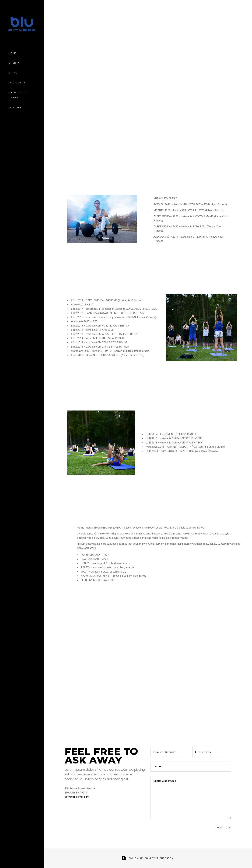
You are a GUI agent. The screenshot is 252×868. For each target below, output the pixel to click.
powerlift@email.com (77, 797)
